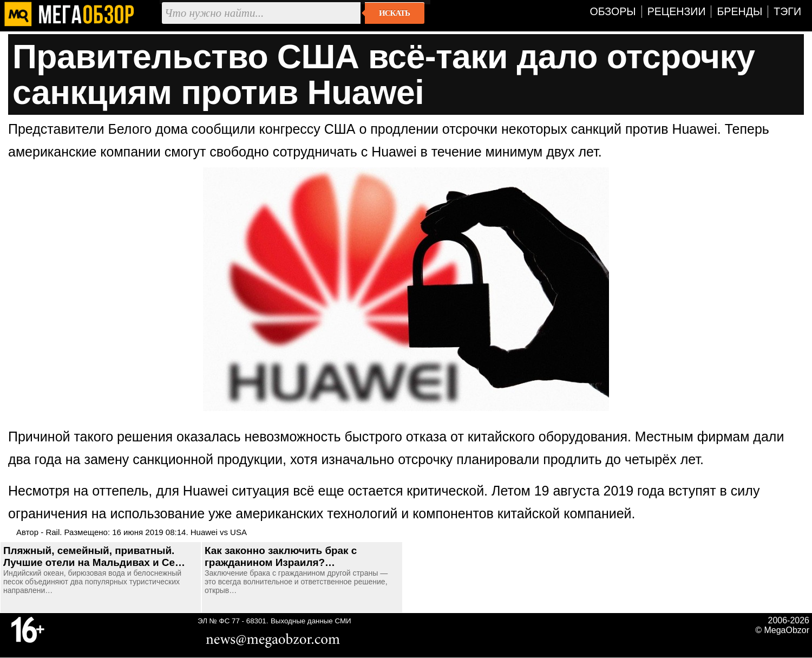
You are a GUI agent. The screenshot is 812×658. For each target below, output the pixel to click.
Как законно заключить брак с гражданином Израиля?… (281, 556)
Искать (394, 13)
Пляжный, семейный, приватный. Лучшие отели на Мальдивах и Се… (94, 556)
